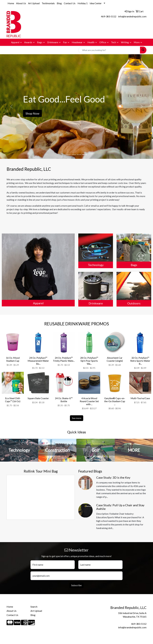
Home (11, 3)
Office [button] (103, 42)
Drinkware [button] (53, 42)
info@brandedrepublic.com (132, 16)
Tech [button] (113, 42)
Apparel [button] (15, 42)
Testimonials (48, 3)
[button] (12, 107)
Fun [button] (65, 42)
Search (34, 607)
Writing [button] (125, 42)
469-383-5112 (109, 16)
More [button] (137, 42)
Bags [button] (40, 42)
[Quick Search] (109, 50)
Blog (59, 3)
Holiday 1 (83, 3)
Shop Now (32, 113)
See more (77, 418)
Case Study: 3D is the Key (113, 477)
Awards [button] (28, 42)
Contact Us (70, 3)
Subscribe (76, 585)
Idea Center (96, 3)
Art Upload (34, 3)
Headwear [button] (77, 42)
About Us (21, 3)
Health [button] (91, 42)
